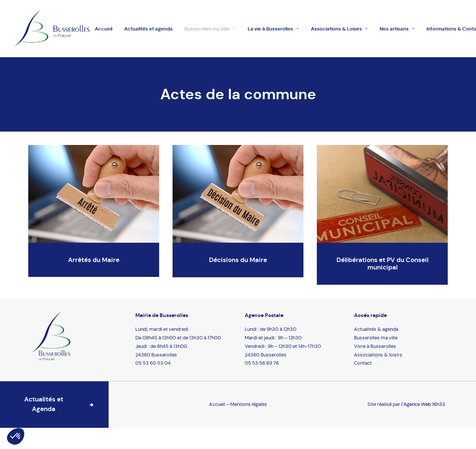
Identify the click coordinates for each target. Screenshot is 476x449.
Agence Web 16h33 (424, 404)
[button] (16, 436)
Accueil (104, 29)
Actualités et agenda (148, 29)
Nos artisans (397, 29)
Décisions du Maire (238, 260)
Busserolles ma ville (210, 29)
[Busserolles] (51, 29)
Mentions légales (249, 404)
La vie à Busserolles (273, 29)
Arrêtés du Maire (94, 260)
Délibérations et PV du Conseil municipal (382, 264)
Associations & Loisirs (339, 29)
